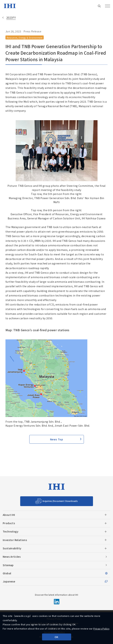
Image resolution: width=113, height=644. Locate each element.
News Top (56, 439)
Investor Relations (15, 540)
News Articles (12, 557)
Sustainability (12, 548)
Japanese (9, 581)
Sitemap (8, 565)
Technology (11, 531)
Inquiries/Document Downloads (60, 501)
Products (9, 523)
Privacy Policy (101, 629)
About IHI (9, 515)
